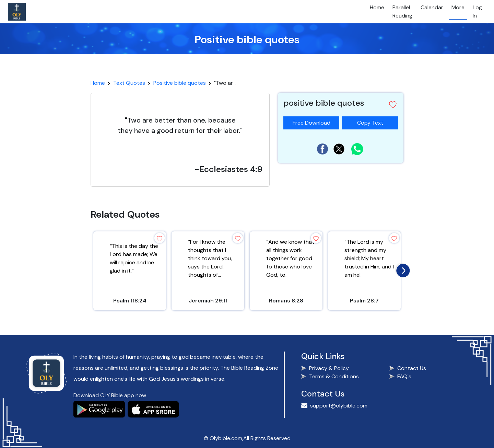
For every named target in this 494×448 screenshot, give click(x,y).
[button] (393, 105)
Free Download (311, 123)
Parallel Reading (402, 12)
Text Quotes (129, 83)
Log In (477, 12)
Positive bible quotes (180, 83)
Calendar (432, 7)
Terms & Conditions (334, 376)
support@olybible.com (339, 406)
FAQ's (404, 376)
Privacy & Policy (329, 368)
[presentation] (401, 269)
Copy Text (373, 121)
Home (377, 7)
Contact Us (412, 368)
